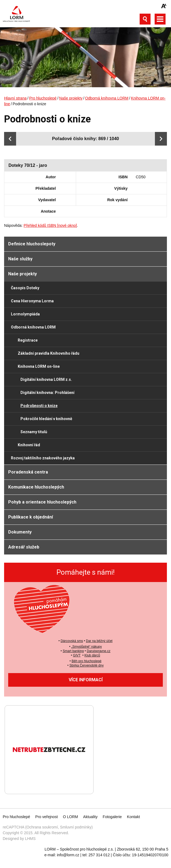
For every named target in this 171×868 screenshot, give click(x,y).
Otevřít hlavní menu (160, 19)
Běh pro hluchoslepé (87, 661)
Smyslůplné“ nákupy (87, 647)
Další (161, 139)
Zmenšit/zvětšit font (164, 6)
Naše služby (20, 259)
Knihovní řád (29, 445)
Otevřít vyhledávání (145, 19)
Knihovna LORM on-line (39, 366)
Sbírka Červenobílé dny (87, 665)
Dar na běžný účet (99, 641)
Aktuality (90, 817)
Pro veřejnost (46, 817)
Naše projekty (71, 98)
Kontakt (133, 817)
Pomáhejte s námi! (85, 572)
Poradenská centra (28, 472)
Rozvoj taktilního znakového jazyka (43, 458)
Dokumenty (20, 532)
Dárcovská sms (72, 641)
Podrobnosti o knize (39, 406)
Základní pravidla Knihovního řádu (49, 353)
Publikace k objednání (31, 517)
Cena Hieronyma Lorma (32, 301)
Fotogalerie (112, 817)
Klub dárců (92, 655)
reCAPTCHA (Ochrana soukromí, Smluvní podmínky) (48, 827)
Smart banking (73, 651)
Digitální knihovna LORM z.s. (46, 379)
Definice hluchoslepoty (32, 244)
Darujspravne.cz (99, 651)
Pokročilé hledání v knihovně (46, 419)
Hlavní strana (15, 98)
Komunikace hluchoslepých (36, 487)
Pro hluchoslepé (43, 98)
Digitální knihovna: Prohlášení (47, 393)
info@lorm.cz (68, 855)
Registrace (28, 340)
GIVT (77, 655)
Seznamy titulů (34, 432)
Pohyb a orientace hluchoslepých (42, 502)
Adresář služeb (24, 547)
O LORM (70, 817)
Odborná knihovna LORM (107, 98)
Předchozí (10, 139)
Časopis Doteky (25, 288)
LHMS (30, 839)
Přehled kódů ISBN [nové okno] (50, 225)
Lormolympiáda (25, 314)
